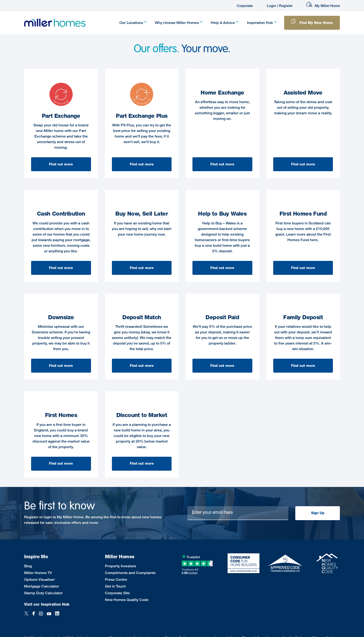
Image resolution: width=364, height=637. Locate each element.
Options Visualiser (39, 580)
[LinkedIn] (57, 616)
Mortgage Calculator (42, 586)
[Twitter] (26, 616)
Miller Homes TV (38, 573)
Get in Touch (115, 586)
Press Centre (116, 580)
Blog (28, 566)
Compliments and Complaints (130, 573)
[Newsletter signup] (238, 513)
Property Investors (120, 566)
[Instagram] (41, 616)
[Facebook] (34, 616)
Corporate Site (117, 593)
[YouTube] (49, 616)
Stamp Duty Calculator (43, 593)
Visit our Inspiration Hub (47, 604)
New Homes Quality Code (127, 600)
